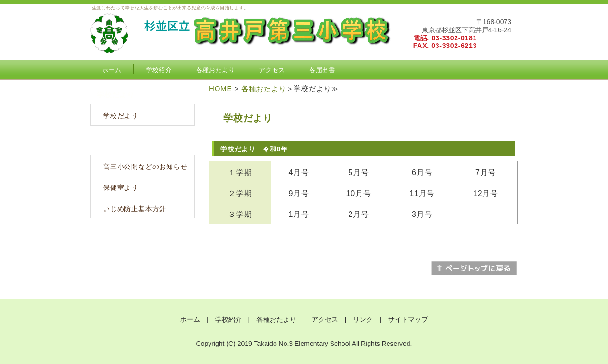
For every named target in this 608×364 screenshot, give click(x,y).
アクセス (272, 70)
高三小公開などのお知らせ (145, 167)
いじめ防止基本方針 (135, 209)
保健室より (121, 187)
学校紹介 (159, 70)
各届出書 (322, 70)
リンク (363, 319)
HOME (220, 89)
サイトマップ (408, 319)
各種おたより (216, 70)
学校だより (121, 116)
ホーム (112, 70)
